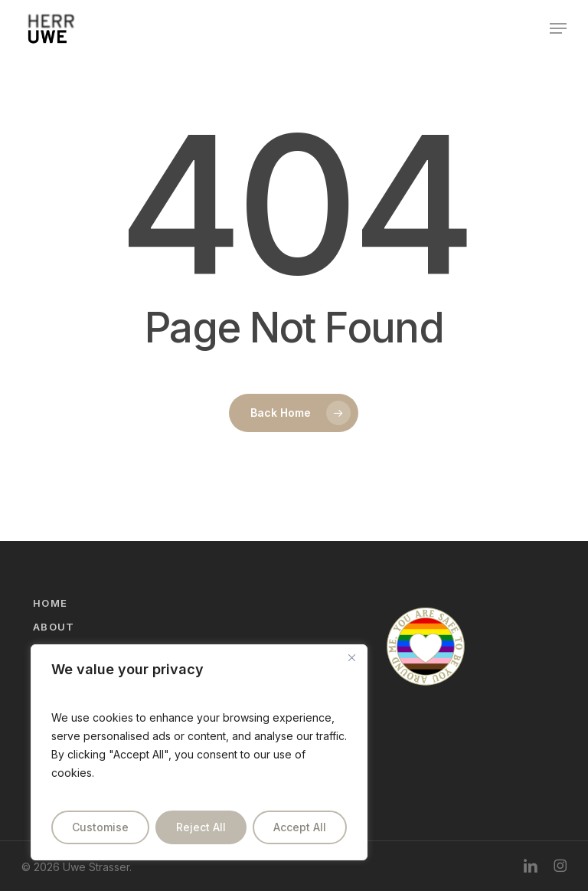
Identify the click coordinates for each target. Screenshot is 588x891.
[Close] (351, 657)
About (54, 627)
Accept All (300, 827)
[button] (558, 28)
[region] (199, 752)
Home (50, 603)
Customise (100, 827)
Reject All (201, 827)
